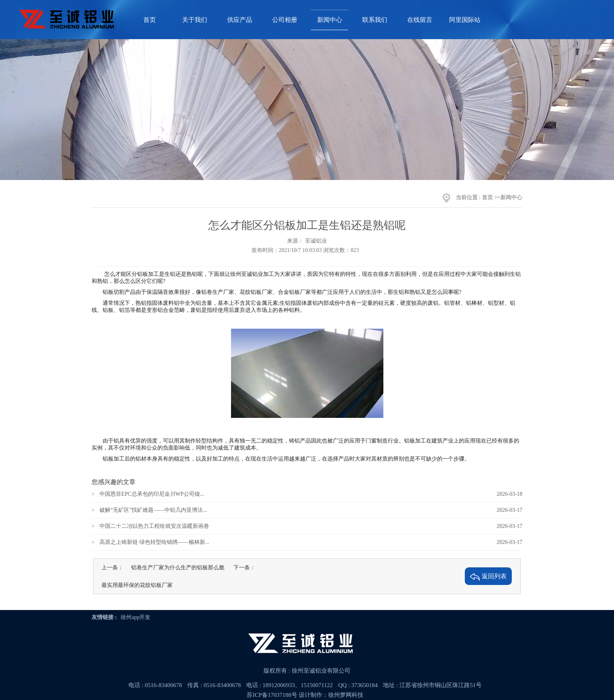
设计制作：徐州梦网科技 (331, 695)
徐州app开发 (135, 617)
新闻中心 (330, 20)
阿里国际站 (465, 20)
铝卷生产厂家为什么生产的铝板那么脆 (178, 568)
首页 (150, 20)
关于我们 (195, 20)
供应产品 (240, 20)
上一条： (112, 568)
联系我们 (375, 20)
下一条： (244, 568)
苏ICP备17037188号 (272, 695)
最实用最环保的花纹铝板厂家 (137, 585)
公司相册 (285, 20)
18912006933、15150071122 (298, 685)
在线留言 (420, 20)
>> (497, 197)
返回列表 (488, 577)
